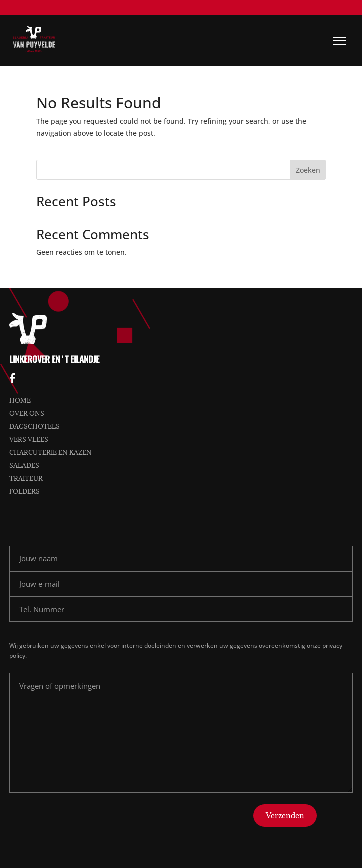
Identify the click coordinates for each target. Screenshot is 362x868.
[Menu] (339, 41)
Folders (24, 491)
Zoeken (308, 170)
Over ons (27, 413)
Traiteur (26, 478)
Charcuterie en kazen (50, 452)
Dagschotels (34, 426)
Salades (24, 465)
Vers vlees (29, 439)
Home (20, 400)
